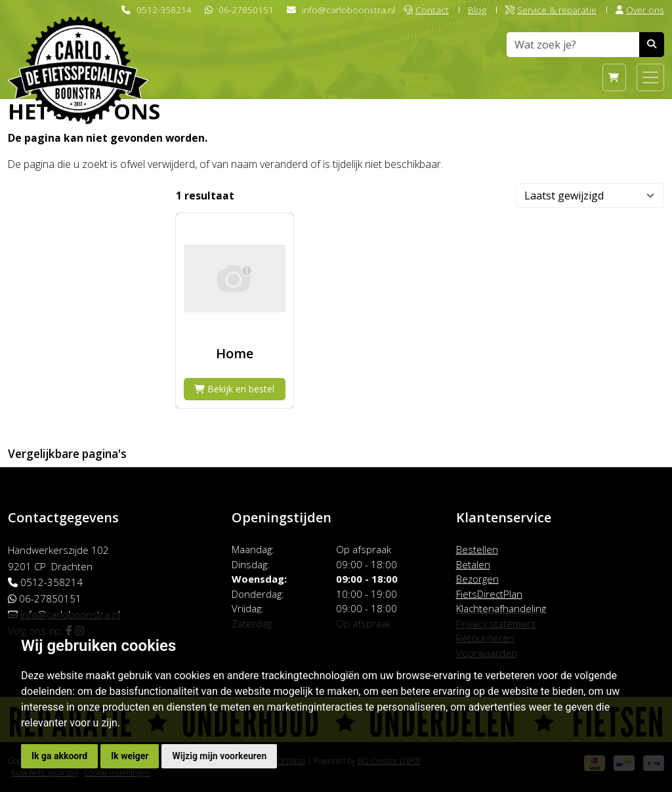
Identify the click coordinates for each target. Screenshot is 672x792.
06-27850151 (246, 10)
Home (235, 353)
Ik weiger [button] (130, 756)
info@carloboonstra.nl (348, 10)
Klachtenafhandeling (501, 608)
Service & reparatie (551, 10)
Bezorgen (477, 579)
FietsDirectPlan (489, 594)
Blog (477, 10)
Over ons (640, 10)
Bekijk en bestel (234, 389)
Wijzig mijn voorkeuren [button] (219, 756)
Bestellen (477, 549)
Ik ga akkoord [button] (59, 756)
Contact (426, 10)
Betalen (473, 564)
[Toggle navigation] (650, 77)
